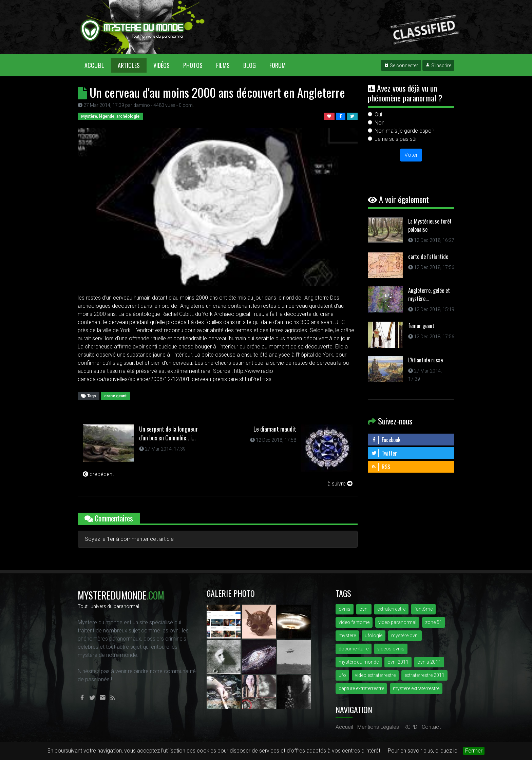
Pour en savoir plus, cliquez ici (423, 751)
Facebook (386, 440)
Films (223, 65)
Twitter (384, 453)
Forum (278, 65)
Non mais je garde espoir (404, 131)
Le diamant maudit (275, 429)
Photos (193, 65)
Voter (411, 155)
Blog (250, 65)
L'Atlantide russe (425, 360)
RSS (381, 467)
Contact (431, 727)
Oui (378, 115)
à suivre (340, 484)
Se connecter (401, 65)
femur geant (421, 326)
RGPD (410, 727)
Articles (129, 65)
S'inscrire (438, 65)
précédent (98, 474)
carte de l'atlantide (428, 256)
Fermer (474, 751)
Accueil (98, 65)
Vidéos (161, 65)
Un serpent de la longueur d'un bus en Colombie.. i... (168, 433)
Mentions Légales (378, 727)
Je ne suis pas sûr (396, 139)
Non (379, 123)
